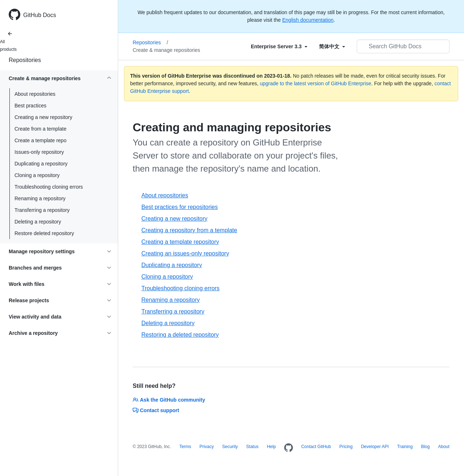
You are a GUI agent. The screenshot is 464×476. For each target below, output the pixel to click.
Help (271, 447)
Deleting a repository (38, 222)
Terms (185, 447)
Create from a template (40, 129)
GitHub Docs (40, 15)
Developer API (375, 447)
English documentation (308, 20)
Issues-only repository (39, 152)
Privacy (206, 447)
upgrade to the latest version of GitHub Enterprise (316, 83)
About (444, 447)
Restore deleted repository (44, 233)
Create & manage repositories (166, 50)
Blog (425, 447)
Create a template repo (40, 140)
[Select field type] (279, 46)
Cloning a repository (37, 175)
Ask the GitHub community (169, 400)
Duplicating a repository (41, 164)
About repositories (35, 94)
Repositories (25, 60)
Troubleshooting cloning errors (49, 187)
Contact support (156, 410)
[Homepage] (289, 448)
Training (405, 447)
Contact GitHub (316, 447)
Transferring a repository (42, 210)
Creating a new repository (43, 117)
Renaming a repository (40, 198)
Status (252, 447)
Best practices (30, 106)
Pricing (346, 447)
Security (230, 447)
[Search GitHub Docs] (403, 46)
